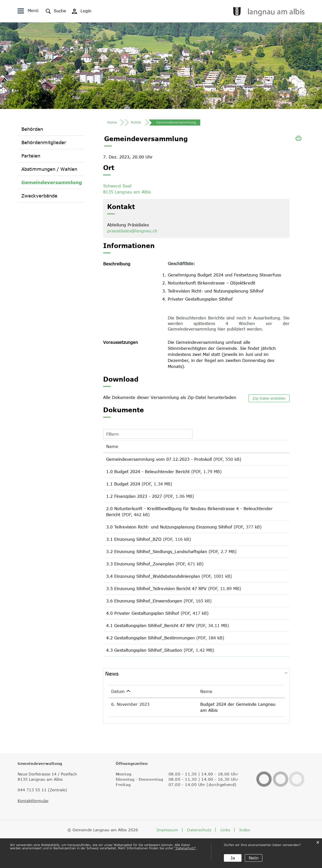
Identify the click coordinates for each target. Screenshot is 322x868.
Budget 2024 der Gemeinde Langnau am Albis (212, 737)
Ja (233, 858)
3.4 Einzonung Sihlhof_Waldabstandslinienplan (153, 597)
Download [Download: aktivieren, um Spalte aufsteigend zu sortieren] (272, 448)
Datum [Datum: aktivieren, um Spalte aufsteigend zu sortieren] (118, 724)
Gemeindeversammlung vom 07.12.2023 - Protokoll (159, 461)
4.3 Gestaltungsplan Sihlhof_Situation (144, 681)
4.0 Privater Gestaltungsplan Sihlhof (143, 639)
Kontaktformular (33, 827)
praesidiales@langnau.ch (132, 233)
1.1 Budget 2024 (123, 489)
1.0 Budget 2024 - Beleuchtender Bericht (148, 475)
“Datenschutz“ (185, 848)
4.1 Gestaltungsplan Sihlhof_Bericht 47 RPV (150, 653)
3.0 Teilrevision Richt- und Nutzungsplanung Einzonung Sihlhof (169, 536)
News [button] (112, 706)
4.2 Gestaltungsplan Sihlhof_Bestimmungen (150, 667)
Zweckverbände (39, 197)
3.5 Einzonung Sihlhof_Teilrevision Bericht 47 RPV (156, 611)
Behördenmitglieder (44, 144)
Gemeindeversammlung (52, 184)
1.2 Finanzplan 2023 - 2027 (134, 504)
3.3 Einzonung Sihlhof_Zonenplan (140, 583)
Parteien (31, 157)
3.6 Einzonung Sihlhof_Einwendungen (144, 625)
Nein (253, 858)
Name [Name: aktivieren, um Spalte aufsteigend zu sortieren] (112, 448)
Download (274, 462)
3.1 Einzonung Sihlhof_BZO (134, 554)
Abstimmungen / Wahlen (49, 171)
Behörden (32, 131)
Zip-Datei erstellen (269, 400)
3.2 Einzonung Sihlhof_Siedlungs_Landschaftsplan (157, 568)
